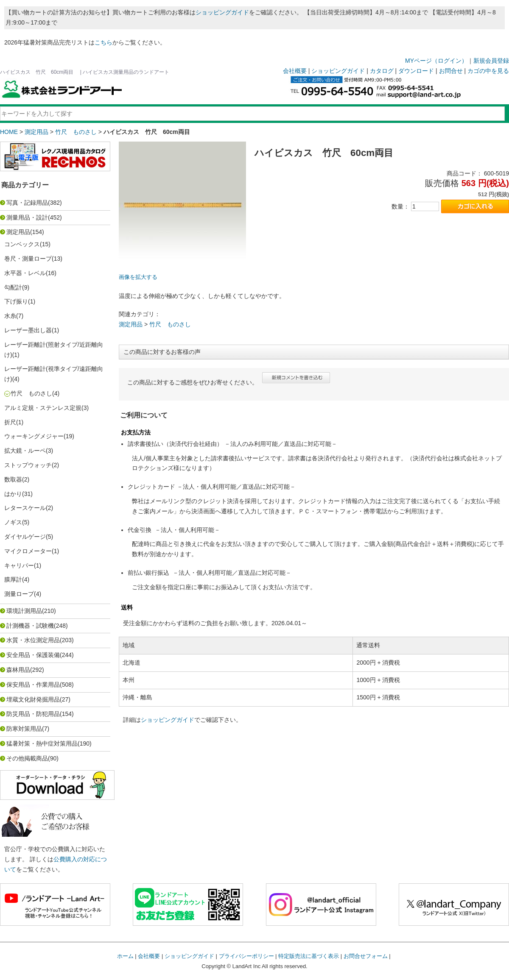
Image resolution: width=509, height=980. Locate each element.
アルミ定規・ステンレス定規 (43, 408)
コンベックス (22, 244)
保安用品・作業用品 (33, 685)
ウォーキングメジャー (34, 436)
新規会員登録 (491, 61)
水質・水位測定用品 (33, 640)
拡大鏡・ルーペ (25, 451)
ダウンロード (416, 71)
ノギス (13, 522)
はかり (13, 494)
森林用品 (18, 670)
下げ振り (16, 301)
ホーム (125, 956)
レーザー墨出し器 (28, 330)
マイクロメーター (28, 551)
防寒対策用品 (24, 729)
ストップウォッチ (28, 465)
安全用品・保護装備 (33, 655)
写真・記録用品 (27, 203)
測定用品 (36, 132)
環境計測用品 (24, 611)
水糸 (10, 316)
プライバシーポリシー (246, 956)
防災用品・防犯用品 (33, 714)
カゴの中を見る (488, 71)
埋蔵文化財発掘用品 (33, 699)
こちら (103, 42)
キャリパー (19, 565)
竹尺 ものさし (76, 132)
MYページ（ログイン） (436, 61)
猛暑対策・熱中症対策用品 (42, 743)
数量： (400, 206)
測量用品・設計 (27, 217)
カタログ (382, 71)
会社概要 (295, 71)
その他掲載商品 (27, 758)
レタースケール (25, 508)
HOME (9, 132)
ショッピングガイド (222, 12)
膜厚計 (13, 579)
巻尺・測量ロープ (28, 259)
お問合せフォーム (366, 956)
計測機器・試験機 (30, 626)
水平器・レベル (25, 273)
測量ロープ (19, 594)
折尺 (10, 422)
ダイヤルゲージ (25, 537)
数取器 (13, 479)
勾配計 (13, 287)
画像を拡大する (138, 277)
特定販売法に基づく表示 (309, 956)
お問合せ (451, 71)
